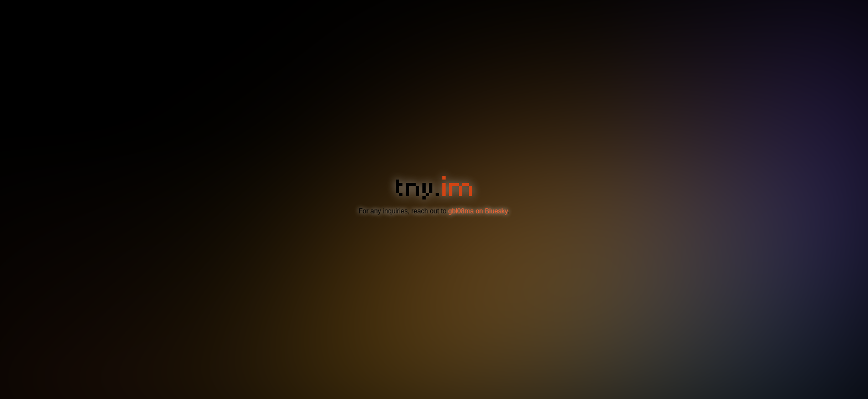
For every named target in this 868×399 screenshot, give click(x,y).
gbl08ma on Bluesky (478, 211)
